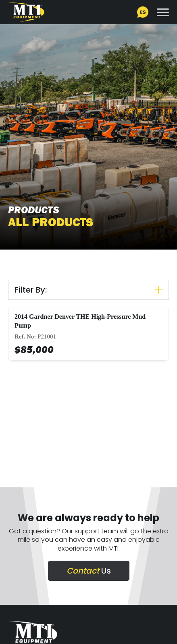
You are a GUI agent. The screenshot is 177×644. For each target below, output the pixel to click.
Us (89, 571)
